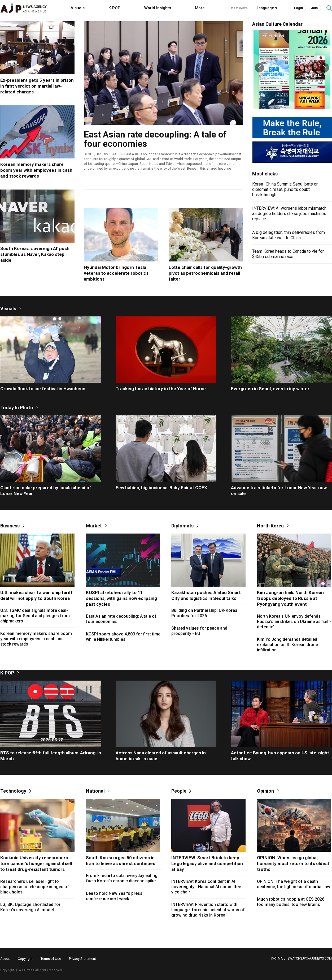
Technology (13, 791)
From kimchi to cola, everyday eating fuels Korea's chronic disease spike (122, 878)
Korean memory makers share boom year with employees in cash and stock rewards (36, 639)
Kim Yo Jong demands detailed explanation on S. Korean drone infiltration (287, 645)
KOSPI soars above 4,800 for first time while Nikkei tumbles (123, 637)
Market (94, 526)
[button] (259, 68)
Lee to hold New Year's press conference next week (114, 896)
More (200, 8)
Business (10, 526)
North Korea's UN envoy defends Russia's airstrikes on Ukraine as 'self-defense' (294, 622)
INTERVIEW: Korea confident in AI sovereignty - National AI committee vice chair (206, 887)
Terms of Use (51, 959)
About (5, 959)
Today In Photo (17, 408)
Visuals (78, 8)
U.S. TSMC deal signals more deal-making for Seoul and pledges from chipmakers (35, 616)
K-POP (114, 8)
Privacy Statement (82, 959)
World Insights (158, 8)
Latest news (238, 8)
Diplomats (182, 526)
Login (298, 8)
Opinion (265, 791)
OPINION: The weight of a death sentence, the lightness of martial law (294, 884)
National (95, 791)
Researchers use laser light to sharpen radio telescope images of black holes (35, 887)
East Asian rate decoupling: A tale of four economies (121, 619)
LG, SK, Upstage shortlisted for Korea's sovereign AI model (30, 907)
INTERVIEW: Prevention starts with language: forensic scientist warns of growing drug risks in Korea (208, 910)
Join (314, 8)
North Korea (270, 526)
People (179, 791)
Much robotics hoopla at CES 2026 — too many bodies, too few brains (293, 902)
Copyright (25, 959)
